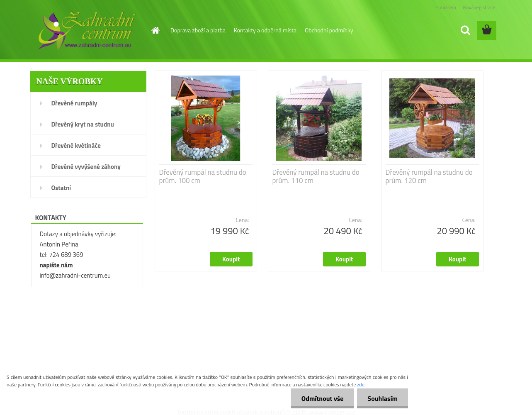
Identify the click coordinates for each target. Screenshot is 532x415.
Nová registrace (479, 7)
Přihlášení (446, 7)
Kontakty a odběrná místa (265, 30)
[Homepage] (155, 30)
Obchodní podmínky (329, 30)
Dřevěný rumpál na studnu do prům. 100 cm (203, 176)
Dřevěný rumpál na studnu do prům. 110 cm (316, 176)
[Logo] (87, 31)
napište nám (56, 265)
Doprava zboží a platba (198, 30)
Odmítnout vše (323, 398)
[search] (465, 30)
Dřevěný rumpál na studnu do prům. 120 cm (429, 176)
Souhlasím (383, 398)
